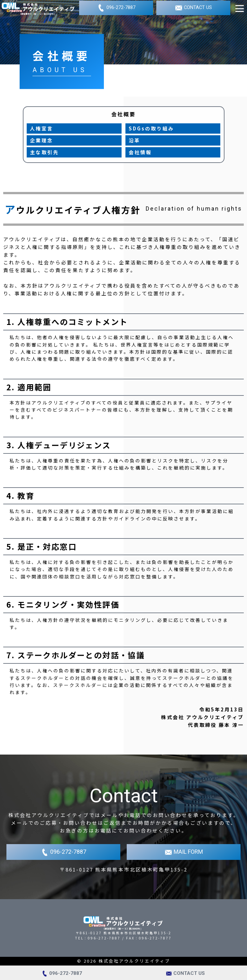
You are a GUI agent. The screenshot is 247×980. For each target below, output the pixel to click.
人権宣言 (41, 128)
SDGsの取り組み (151, 128)
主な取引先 (44, 152)
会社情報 (140, 152)
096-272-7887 (116, 8)
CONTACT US (193, 8)
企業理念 (41, 140)
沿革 (134, 140)
